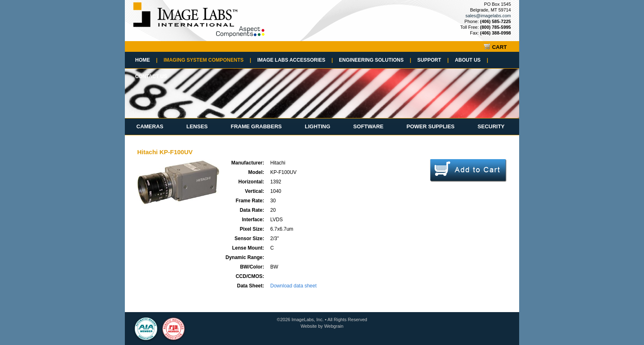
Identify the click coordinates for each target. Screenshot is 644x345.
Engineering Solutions (375, 60)
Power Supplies (431, 126)
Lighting (317, 126)
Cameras (150, 126)
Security (491, 126)
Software (368, 126)
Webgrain (334, 326)
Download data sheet (293, 286)
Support (433, 60)
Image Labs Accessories (295, 60)
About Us (471, 60)
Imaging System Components (207, 60)
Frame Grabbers (256, 126)
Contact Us (151, 76)
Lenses (197, 126)
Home (146, 60)
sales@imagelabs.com (488, 16)
